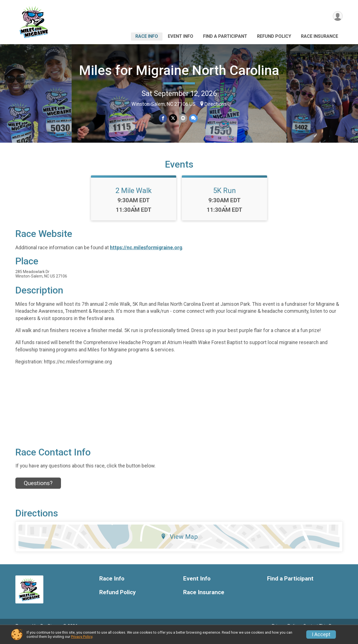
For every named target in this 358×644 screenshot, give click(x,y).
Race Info (147, 36)
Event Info (181, 36)
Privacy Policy (82, 637)
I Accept (321, 634)
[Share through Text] (193, 118)
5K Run (224, 198)
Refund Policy (274, 36)
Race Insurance (320, 36)
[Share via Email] (183, 118)
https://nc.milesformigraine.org (146, 255)
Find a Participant (225, 36)
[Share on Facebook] (163, 118)
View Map (179, 544)
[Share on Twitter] (173, 118)
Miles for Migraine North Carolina (179, 70)
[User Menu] (337, 16)
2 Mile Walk (134, 198)
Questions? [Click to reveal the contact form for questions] (38, 491)
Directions (216, 104)
